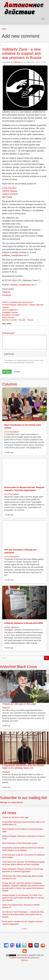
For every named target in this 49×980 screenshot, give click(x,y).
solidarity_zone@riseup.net (14, 255)
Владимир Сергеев (10, 312)
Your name (7, 324)
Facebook (7, 295)
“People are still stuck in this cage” (19, 704)
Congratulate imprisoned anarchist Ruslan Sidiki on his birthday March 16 (23, 767)
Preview (17, 372)
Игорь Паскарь (8, 317)
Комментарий (9, 333)
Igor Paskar (7, 197)
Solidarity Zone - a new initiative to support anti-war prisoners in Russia (22, 53)
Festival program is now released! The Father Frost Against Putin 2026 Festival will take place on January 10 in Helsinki (23, 898)
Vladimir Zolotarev (10, 194)
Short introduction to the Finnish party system (20, 843)
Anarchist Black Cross (18, 667)
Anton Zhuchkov (9, 188)
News (4, 29)
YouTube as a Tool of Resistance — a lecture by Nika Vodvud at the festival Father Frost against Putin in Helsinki (23, 914)
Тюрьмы (5, 307)
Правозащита (22, 305)
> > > (25, 929)
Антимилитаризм (9, 305)
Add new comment (9, 320)
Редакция (17, 62)
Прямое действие (36, 305)
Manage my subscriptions (11, 802)
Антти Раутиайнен (12, 432)
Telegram (6, 292)
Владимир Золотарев (11, 315)
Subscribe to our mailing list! (24, 798)
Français (30, 320)
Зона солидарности (10, 310)
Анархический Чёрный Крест (22, 302)
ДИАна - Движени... (12, 627)
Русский (22, 320)
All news (9, 813)
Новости (6, 302)
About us (24, 960)
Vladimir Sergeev (10, 191)
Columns (10, 384)
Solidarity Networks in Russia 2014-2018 (23, 623)
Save (7, 372)
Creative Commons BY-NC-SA (21, 958)
